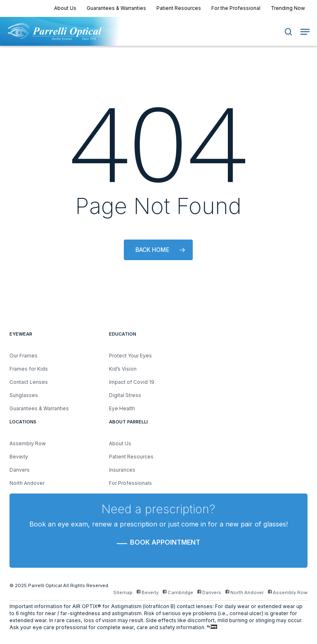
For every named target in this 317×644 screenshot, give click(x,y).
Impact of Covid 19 (132, 382)
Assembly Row (28, 443)
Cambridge (178, 593)
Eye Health (122, 408)
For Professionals (130, 483)
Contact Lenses (29, 382)
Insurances (122, 470)
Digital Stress (125, 395)
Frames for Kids (29, 369)
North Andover (27, 483)
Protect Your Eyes (130, 356)
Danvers (20, 470)
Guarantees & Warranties (39, 408)
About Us (120, 443)
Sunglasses (24, 395)
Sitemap (123, 593)
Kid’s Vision (123, 369)
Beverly (19, 457)
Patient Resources (131, 457)
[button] (305, 32)
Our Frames (24, 356)
